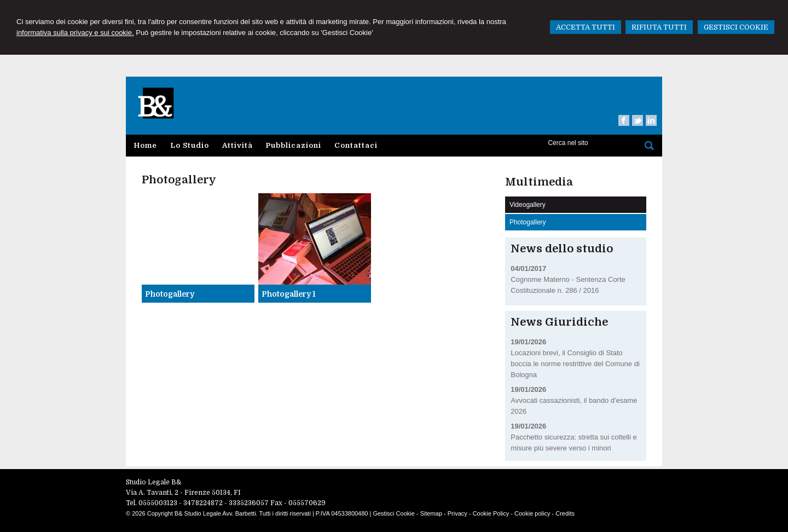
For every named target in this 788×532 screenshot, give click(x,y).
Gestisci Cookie (393, 513)
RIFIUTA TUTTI (659, 27)
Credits (565, 513)
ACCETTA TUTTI (586, 27)
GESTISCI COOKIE (736, 27)
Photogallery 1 (289, 294)
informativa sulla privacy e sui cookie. (75, 33)
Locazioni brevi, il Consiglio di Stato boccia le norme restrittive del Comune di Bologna (575, 364)
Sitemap (431, 513)
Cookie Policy (491, 513)
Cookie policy (532, 513)
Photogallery (170, 294)
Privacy (457, 513)
